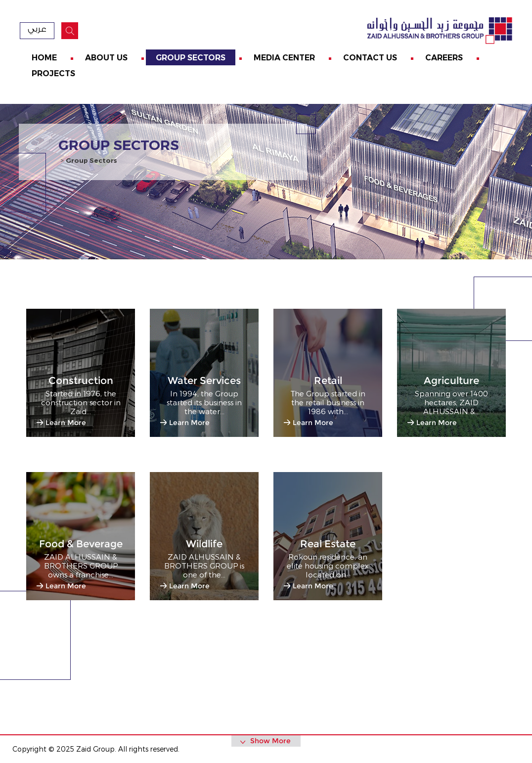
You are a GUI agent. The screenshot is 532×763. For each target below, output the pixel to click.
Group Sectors (191, 58)
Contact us (370, 58)
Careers (444, 58)
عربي (37, 29)
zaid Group (438, 31)
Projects (53, 73)
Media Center (284, 58)
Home (44, 58)
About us (106, 58)
